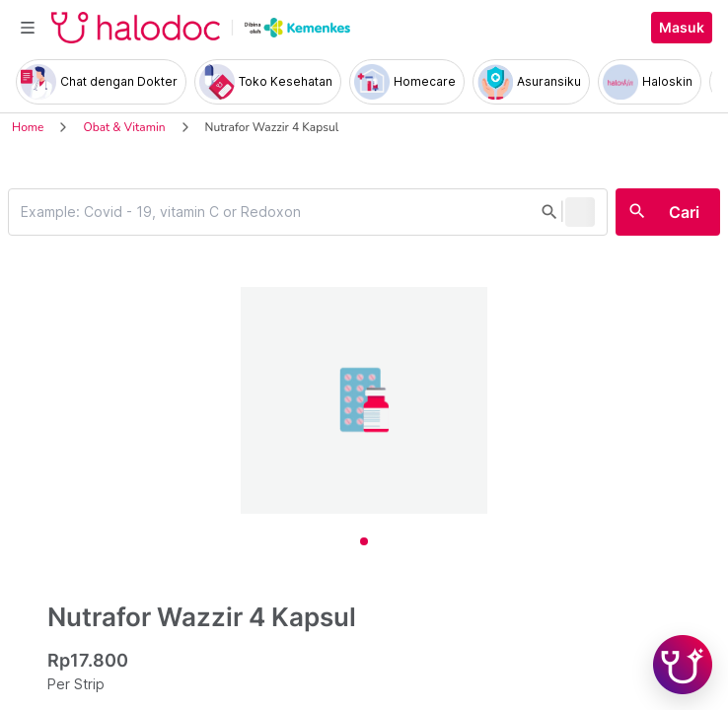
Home (28, 127)
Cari (684, 212)
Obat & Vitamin (124, 127)
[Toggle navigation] (28, 28)
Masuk (682, 28)
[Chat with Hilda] (683, 665)
